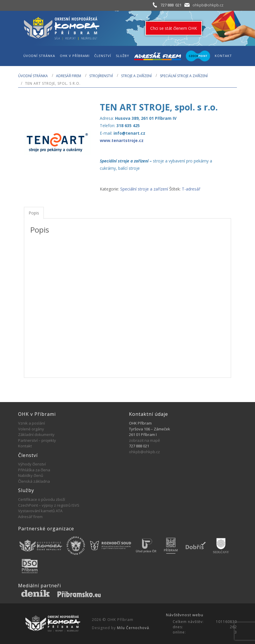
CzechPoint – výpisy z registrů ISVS (49, 505)
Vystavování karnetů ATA (40, 511)
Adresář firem (69, 76)
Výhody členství (32, 464)
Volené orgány (31, 429)
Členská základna (34, 481)
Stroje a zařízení (136, 76)
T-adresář (191, 189)
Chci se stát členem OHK (174, 28)
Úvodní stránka (33, 76)
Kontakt (25, 446)
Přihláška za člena (34, 470)
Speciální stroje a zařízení (184, 76)
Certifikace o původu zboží (42, 499)
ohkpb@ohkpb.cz (208, 5)
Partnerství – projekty (37, 440)
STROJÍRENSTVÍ (101, 76)
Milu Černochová (133, 628)
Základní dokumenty (36, 434)
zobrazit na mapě (144, 440)
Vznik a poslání (32, 423)
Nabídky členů (31, 475)
